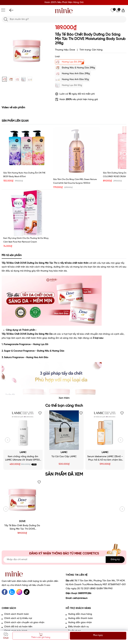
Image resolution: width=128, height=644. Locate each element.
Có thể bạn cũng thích (64, 406)
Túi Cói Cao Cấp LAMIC (64, 457)
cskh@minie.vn (80, 598)
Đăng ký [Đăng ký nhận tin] (115, 560)
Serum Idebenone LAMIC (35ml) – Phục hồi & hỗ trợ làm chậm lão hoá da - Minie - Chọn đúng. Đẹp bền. (105, 459)
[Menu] (3, 10)
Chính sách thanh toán (16, 614)
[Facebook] (5, 592)
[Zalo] (12, 592)
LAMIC (23, 452)
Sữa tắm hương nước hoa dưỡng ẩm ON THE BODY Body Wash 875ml (24, 175)
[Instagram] (19, 592)
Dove (22, 521)
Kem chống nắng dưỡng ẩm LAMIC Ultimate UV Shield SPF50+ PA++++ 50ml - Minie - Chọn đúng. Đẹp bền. (23, 459)
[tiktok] (27, 592)
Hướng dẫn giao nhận (80, 623)
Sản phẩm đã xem (64, 474)
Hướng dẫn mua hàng (80, 614)
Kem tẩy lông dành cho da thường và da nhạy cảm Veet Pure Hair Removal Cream (26, 240)
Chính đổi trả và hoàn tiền (18, 627)
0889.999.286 (85, 593)
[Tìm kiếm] (6, 19)
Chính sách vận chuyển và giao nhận (24, 623)
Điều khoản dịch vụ (78, 627)
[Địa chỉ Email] (64, 560)
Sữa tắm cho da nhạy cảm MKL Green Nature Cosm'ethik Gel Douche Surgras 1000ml (75, 181)
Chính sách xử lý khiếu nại (18, 618)
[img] (123, 10)
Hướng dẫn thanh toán (80, 618)
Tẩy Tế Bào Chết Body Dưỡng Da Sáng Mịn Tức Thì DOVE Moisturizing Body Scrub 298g (22, 528)
